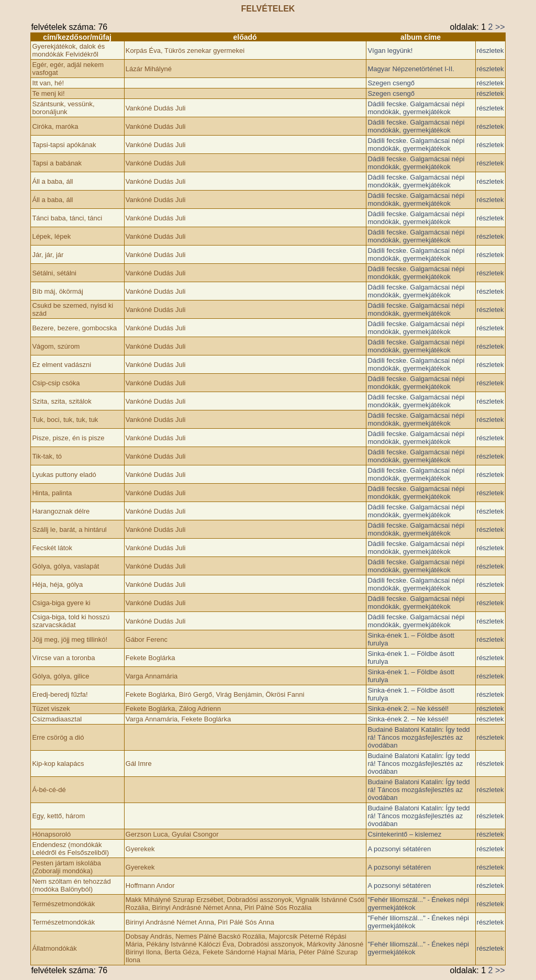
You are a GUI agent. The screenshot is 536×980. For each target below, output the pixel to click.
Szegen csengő (391, 83)
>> (500, 27)
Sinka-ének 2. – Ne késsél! (408, 709)
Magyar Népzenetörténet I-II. (411, 69)
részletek (490, 51)
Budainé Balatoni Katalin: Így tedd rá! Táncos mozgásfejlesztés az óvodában (418, 737)
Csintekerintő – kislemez (404, 834)
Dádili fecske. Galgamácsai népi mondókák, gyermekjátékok (416, 108)
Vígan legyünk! (390, 51)
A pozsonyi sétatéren (399, 849)
